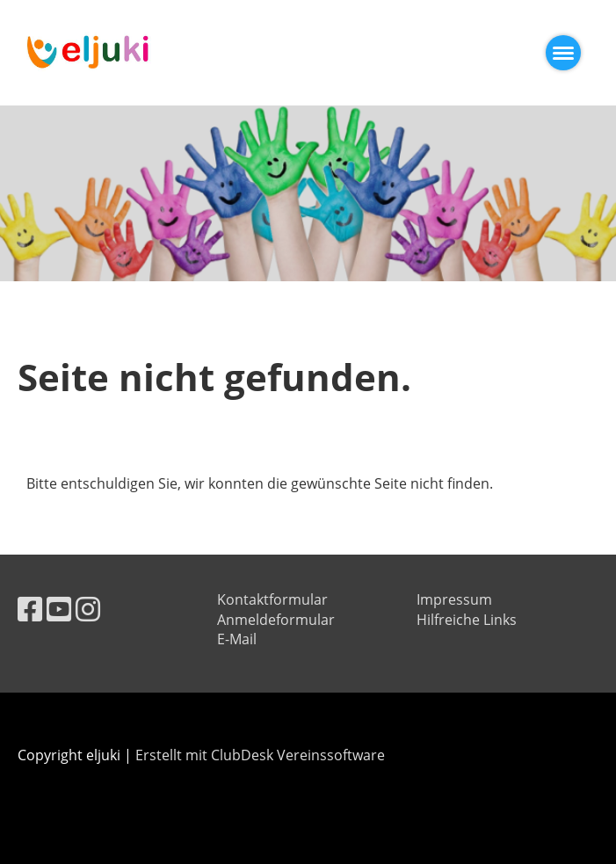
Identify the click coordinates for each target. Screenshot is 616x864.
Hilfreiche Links (467, 620)
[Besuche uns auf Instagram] (88, 609)
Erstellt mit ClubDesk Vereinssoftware (260, 755)
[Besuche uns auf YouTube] (59, 609)
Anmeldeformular (276, 620)
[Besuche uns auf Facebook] (30, 609)
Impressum (454, 599)
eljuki (207, 52)
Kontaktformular (272, 599)
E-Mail (237, 639)
